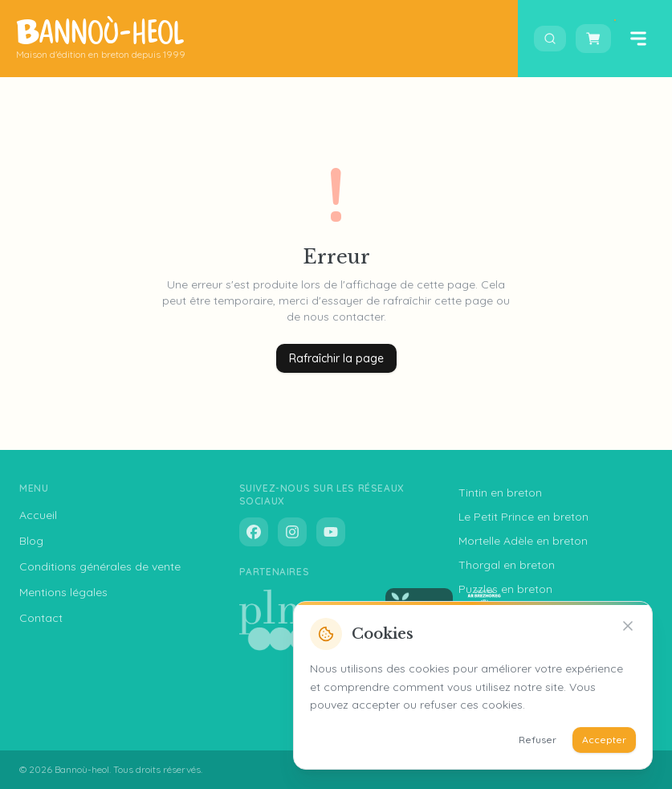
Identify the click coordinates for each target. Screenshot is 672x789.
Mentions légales (63, 592)
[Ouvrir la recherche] (550, 39)
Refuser (538, 740)
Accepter (604, 740)
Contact (41, 618)
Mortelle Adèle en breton (523, 541)
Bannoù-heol (82, 769)
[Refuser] (628, 626)
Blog (31, 541)
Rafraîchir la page (336, 358)
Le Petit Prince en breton (523, 517)
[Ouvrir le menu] (638, 39)
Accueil (38, 515)
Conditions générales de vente (100, 566)
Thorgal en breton (507, 565)
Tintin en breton (500, 493)
